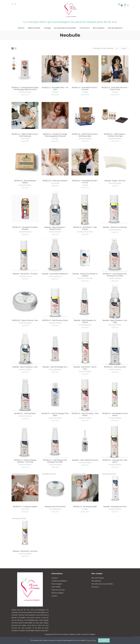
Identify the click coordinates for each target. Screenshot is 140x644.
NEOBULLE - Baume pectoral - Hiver (25, 320)
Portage (55, 92)
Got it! (104, 640)
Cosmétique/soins (115, 230)
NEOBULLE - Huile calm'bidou (25, 413)
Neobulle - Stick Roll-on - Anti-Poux (25, 551)
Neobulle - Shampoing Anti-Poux (115, 507)
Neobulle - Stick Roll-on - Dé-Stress (25, 274)
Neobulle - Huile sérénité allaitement (55, 274)
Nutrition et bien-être (85, 278)
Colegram (92, 634)
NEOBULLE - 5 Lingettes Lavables (25, 507)
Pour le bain (25, 139)
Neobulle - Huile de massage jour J (55, 367)
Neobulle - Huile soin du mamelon (115, 227)
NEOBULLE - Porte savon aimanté (55, 181)
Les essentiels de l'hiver (85, 232)
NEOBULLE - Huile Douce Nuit (115, 367)
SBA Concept (82, 634)
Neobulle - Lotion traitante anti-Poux (85, 460)
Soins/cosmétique (25, 92)
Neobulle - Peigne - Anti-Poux (115, 181)
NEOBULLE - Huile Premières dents (55, 320)
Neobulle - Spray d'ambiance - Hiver (25, 367)
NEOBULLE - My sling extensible (85, 507)
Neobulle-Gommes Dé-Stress (55, 507)
